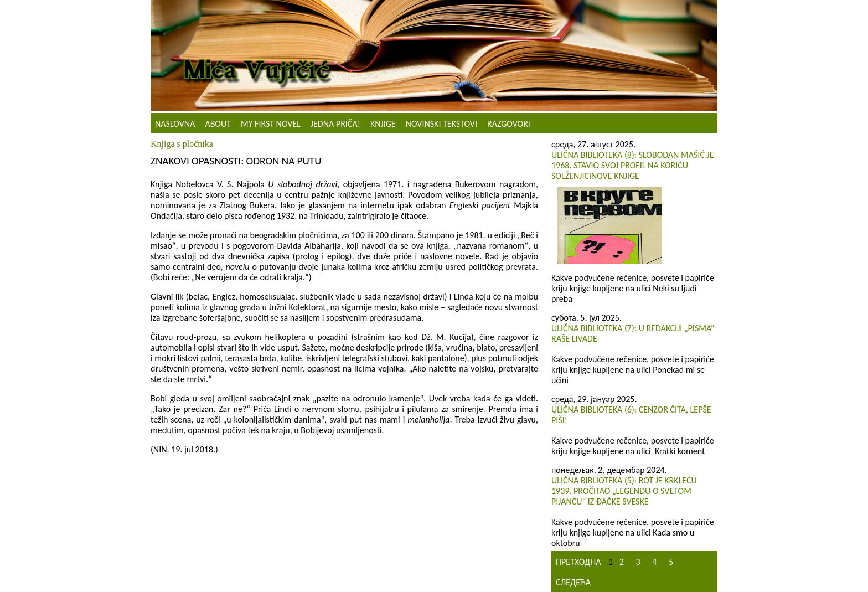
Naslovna (175, 124)
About (218, 124)
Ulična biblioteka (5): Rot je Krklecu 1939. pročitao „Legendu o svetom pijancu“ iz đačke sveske (624, 491)
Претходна (578, 562)
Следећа (573, 582)
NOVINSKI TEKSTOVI (441, 124)
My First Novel (271, 124)
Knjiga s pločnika (182, 144)
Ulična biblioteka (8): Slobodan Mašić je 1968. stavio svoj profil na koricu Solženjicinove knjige (632, 165)
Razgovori (509, 124)
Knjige (383, 124)
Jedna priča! (335, 124)
